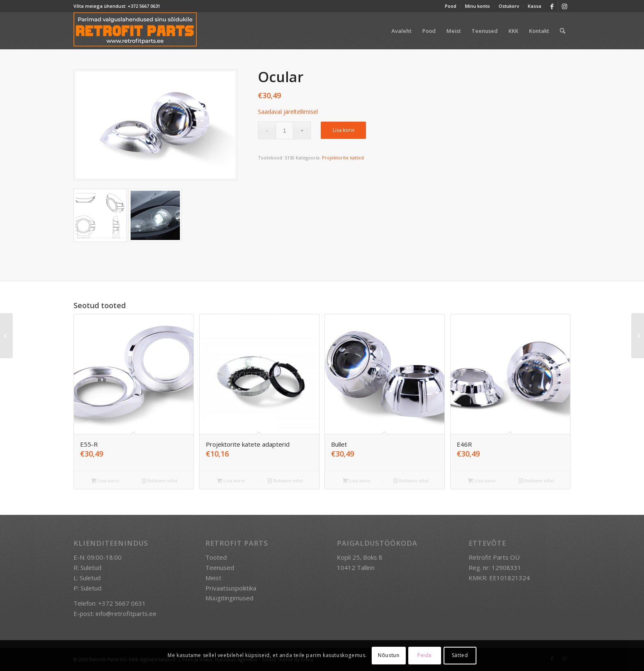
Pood (451, 6)
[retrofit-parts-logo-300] (135, 31)
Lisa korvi (344, 130)
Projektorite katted (343, 158)
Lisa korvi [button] (105, 481)
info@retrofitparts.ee (126, 613)
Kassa (535, 6)
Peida (424, 655)
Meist (213, 578)
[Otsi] (562, 31)
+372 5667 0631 (144, 6)
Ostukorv (509, 6)
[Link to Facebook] (552, 6)
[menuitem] (451, 6)
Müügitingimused (229, 598)
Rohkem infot (160, 481)
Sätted (460, 655)
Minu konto (477, 6)
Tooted (216, 557)
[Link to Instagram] (564, 6)
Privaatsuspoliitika (231, 588)
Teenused (220, 567)
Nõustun (389, 655)
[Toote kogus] (284, 130)
